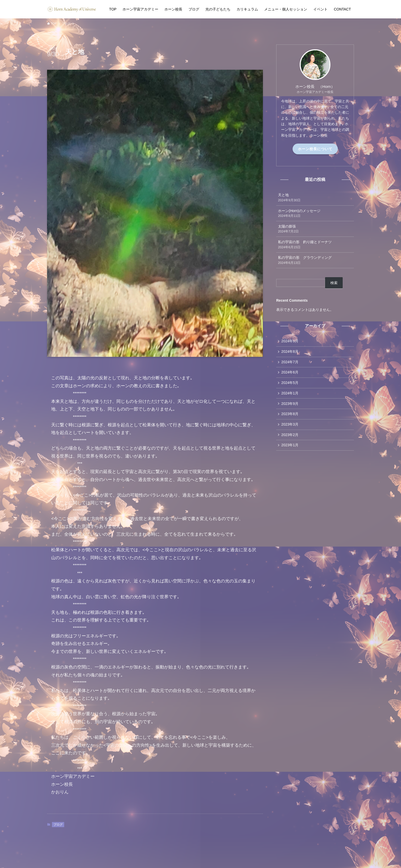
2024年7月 (290, 362)
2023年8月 (290, 416)
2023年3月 (290, 426)
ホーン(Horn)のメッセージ (315, 214)
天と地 (315, 198)
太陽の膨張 (315, 229)
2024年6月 (290, 373)
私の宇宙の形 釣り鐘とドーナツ (315, 245)
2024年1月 (290, 394)
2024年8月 (290, 352)
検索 (334, 283)
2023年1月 (290, 448)
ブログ (58, 825)
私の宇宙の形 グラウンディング (315, 260)
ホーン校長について (315, 149)
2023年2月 (290, 437)
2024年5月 (290, 384)
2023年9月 (290, 405)
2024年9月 (290, 341)
